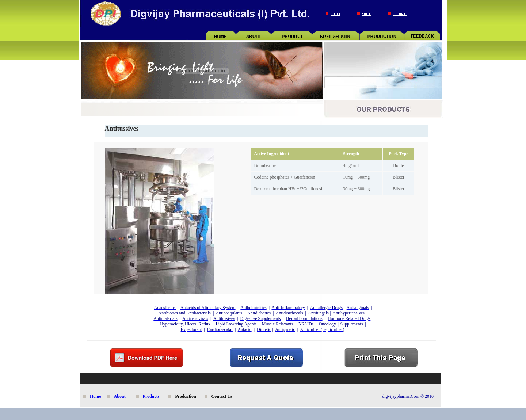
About (120, 396)
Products (151, 396)
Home (96, 396)
